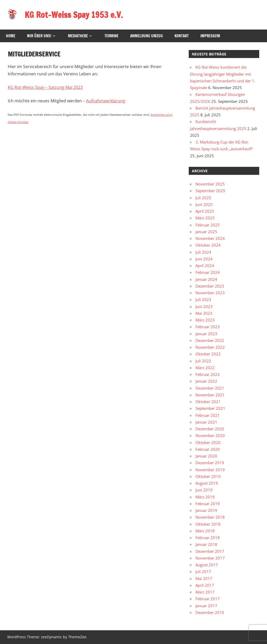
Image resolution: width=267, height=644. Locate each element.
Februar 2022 (208, 374)
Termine (111, 36)
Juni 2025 (204, 204)
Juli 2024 (203, 252)
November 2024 (210, 238)
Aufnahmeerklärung (106, 101)
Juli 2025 (203, 198)
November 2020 (210, 435)
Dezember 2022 (210, 340)
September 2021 (210, 408)
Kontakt (182, 36)
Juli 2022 (203, 361)
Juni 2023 (204, 306)
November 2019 (210, 470)
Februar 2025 (208, 225)
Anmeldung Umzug (146, 36)
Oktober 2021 (208, 402)
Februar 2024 (208, 272)
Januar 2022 (206, 381)
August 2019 (207, 483)
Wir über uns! (39, 36)
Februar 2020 (208, 449)
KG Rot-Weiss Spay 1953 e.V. (74, 15)
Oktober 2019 (208, 476)
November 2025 (210, 184)
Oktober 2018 (208, 524)
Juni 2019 (204, 490)
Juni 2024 (204, 259)
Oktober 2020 (208, 442)
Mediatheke (78, 36)
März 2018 (205, 531)
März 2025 (205, 218)
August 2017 (207, 565)
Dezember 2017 (210, 551)
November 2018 (210, 517)
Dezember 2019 (210, 463)
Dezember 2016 (210, 612)
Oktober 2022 (208, 354)
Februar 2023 (208, 327)
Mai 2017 (204, 578)
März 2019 (205, 497)
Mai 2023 (204, 313)
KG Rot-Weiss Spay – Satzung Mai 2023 (45, 87)
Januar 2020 (206, 456)
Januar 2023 (206, 334)
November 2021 (210, 395)
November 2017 (210, 558)
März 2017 (205, 592)
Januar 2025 (206, 232)
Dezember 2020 (210, 429)
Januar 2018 (206, 544)
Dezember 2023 (210, 286)
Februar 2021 (208, 415)
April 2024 (205, 266)
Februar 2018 (208, 538)
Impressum (210, 36)
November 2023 (210, 293)
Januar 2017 (206, 606)
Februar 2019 (208, 504)
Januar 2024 (206, 279)
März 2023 (205, 320)
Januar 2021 (206, 422)
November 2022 (210, 347)
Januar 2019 (206, 510)
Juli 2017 (203, 571)
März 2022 (205, 368)
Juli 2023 (203, 299)
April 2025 (205, 211)
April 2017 (205, 585)
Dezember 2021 (210, 388)
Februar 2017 (208, 599)
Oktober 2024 (208, 245)
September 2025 (210, 191)
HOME (11, 36)
